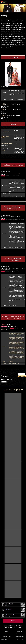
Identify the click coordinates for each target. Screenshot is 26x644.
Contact (13, 621)
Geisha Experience (19, 634)
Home (6, 631)
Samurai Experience (6, 636)
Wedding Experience (20, 636)
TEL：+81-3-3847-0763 (13, 628)
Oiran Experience (6, 634)
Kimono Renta (19, 631)
